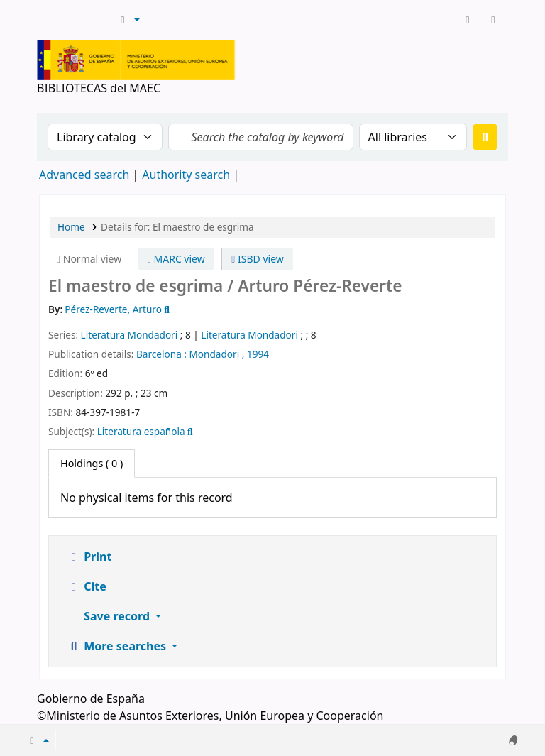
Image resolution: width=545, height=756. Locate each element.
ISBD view (258, 259)
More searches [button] (118, 646)
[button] (128, 20)
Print (89, 557)
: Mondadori (211, 354)
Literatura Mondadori (130, 335)
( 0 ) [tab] (92, 463)
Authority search (186, 175)
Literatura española (141, 431)
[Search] (485, 137)
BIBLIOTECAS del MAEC (75, 20)
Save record (110, 616)
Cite (87, 586)
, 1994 (255, 354)
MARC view (176, 259)
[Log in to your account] (468, 20)
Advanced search (84, 175)
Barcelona (159, 354)
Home (71, 227)
